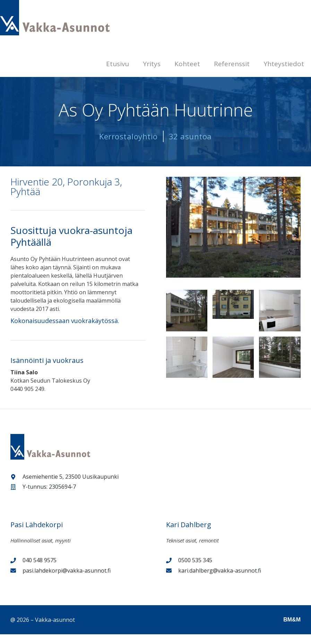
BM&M (292, 620)
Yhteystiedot (284, 64)
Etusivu (118, 64)
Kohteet (187, 64)
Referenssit (232, 64)
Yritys (152, 64)
